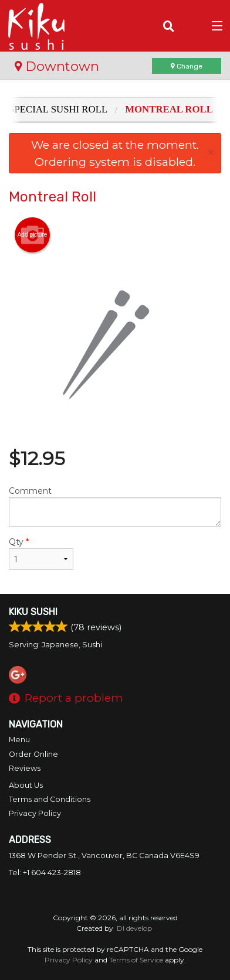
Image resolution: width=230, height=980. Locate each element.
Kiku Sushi (33, 612)
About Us (26, 785)
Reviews (25, 768)
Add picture (33, 235)
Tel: (45, 873)
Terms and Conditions (50, 799)
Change (187, 66)
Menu (19, 740)
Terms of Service (136, 960)
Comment (115, 506)
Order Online (33, 754)
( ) (192, 26)
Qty (41, 553)
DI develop (134, 928)
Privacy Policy (35, 813)
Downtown (57, 66)
